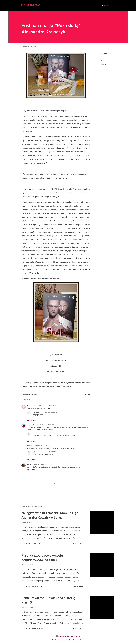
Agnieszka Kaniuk (33, 406)
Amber (29, 464)
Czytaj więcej (78, 544)
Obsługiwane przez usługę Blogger (68, 636)
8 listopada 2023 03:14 (47, 425)
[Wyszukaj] (105, 5)
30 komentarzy (37, 629)
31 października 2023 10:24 (48, 406)
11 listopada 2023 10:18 (40, 464)
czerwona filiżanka (33, 425)
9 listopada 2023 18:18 (50, 412)
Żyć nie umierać (31, 5)
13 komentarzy (37, 586)
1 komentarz (36, 544)
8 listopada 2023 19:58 (42, 446)
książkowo (103, 64)
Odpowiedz (32, 420)
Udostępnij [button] (105, 54)
